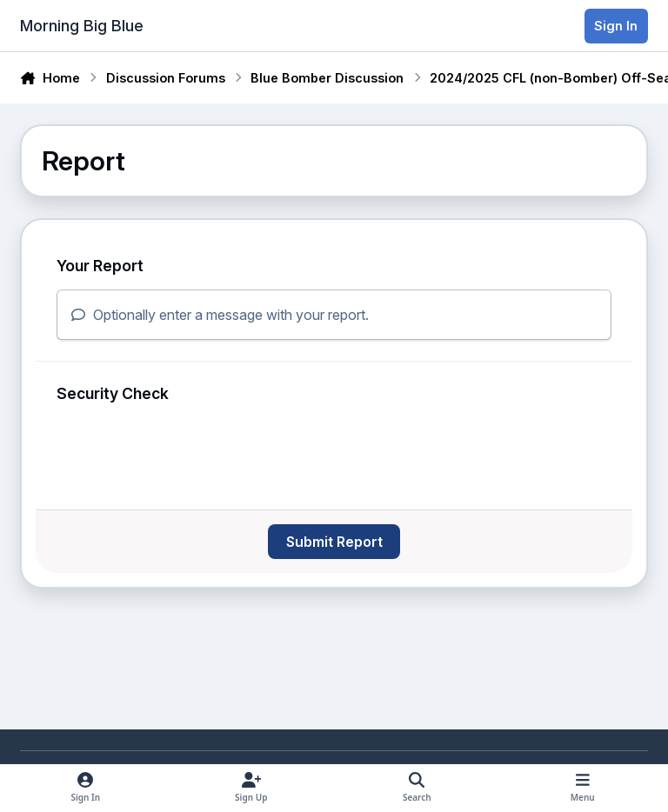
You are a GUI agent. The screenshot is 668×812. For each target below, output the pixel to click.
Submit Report (334, 542)
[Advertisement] (224, 636)
